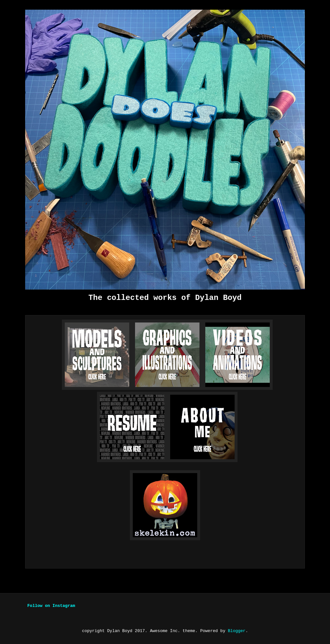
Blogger (237, 631)
